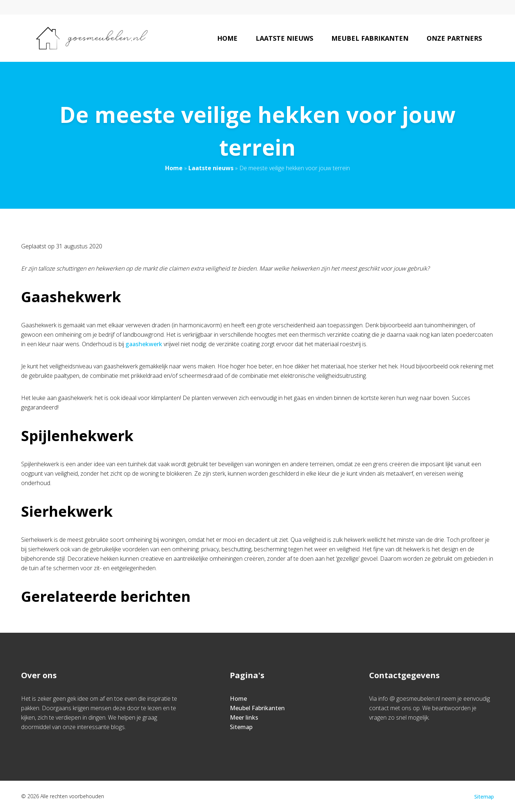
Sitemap (241, 727)
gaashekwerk (143, 344)
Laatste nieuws (284, 38)
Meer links (244, 717)
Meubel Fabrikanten (370, 38)
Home (227, 38)
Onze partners (454, 38)
